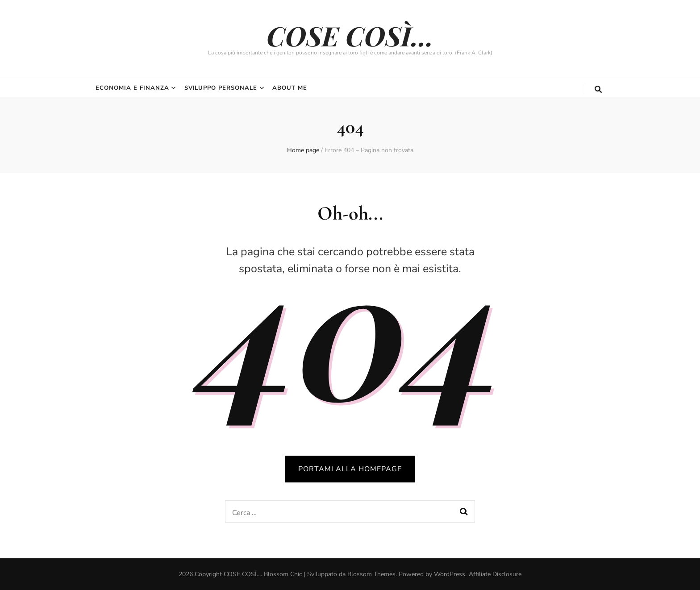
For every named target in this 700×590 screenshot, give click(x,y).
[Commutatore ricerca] (598, 89)
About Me (290, 88)
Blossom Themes (371, 574)
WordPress (450, 574)
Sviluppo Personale (221, 88)
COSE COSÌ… (350, 35)
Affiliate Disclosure (495, 574)
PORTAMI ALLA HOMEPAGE (350, 469)
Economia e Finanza (132, 88)
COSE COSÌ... (242, 574)
